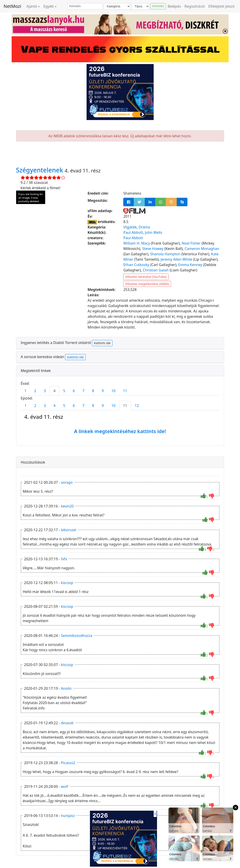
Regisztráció (195, 6)
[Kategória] (117, 6)
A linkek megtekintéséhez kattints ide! (120, 431)
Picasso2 (68, 763)
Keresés (158, 6)
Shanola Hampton (165, 254)
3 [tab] (45, 391)
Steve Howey (153, 249)
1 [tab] (26, 391)
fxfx (64, 559)
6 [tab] (74, 391)
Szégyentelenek (40, 170)
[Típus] (140, 6)
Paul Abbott (133, 232)
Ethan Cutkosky (136, 265)
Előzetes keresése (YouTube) (146, 277)
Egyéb (49, 6)
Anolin (66, 688)
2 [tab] (35, 391)
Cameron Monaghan (202, 249)
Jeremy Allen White (176, 259)
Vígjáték (130, 227)
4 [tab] (54, 391)
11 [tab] (125, 391)
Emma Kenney (190, 265)
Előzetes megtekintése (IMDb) (147, 284)
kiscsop (67, 583)
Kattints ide (102, 343)
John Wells (154, 232)
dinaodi (67, 723)
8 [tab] (93, 391)
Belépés (174, 6)
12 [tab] (137, 406)
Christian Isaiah (156, 270)
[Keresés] (85, 6)
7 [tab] (83, 391)
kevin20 (67, 506)
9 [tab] (103, 391)
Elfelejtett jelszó (222, 6)
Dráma (144, 227)
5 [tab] (64, 391)
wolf (64, 786)
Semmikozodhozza (76, 636)
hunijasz (68, 816)
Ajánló (32, 6)
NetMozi (12, 6)
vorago (67, 482)
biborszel (68, 530)
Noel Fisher (191, 243)
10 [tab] (113, 391)
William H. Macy (137, 243)
